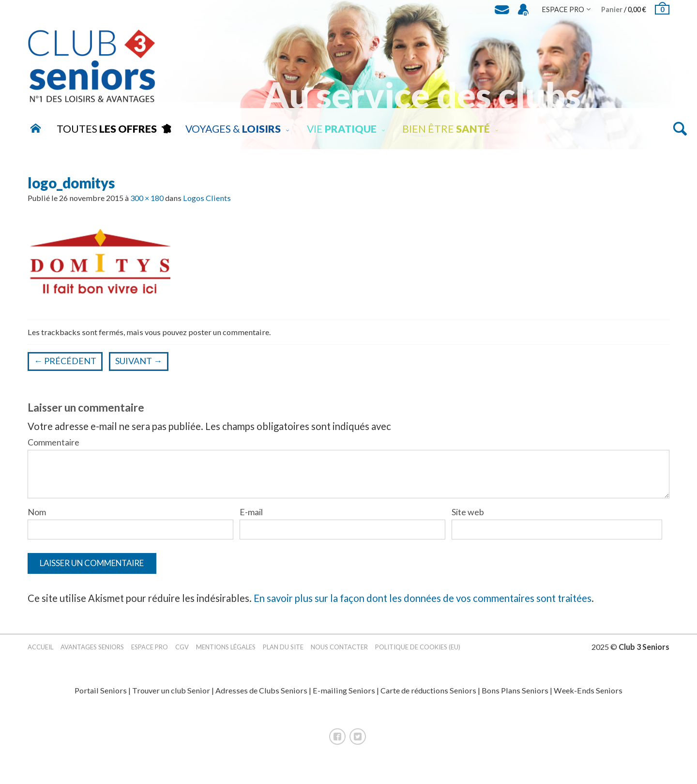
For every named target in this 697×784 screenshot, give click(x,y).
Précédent (65, 361)
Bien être (446, 129)
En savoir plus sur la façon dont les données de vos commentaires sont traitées (423, 604)
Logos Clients (207, 198)
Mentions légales (226, 653)
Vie (342, 129)
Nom (37, 512)
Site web (468, 512)
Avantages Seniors (92, 653)
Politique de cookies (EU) (418, 653)
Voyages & (233, 129)
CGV (182, 653)
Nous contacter (339, 653)
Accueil (40, 653)
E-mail (251, 512)
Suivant (139, 361)
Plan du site (283, 653)
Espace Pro (563, 9)
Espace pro (150, 653)
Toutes (107, 129)
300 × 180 (147, 198)
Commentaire (53, 442)
